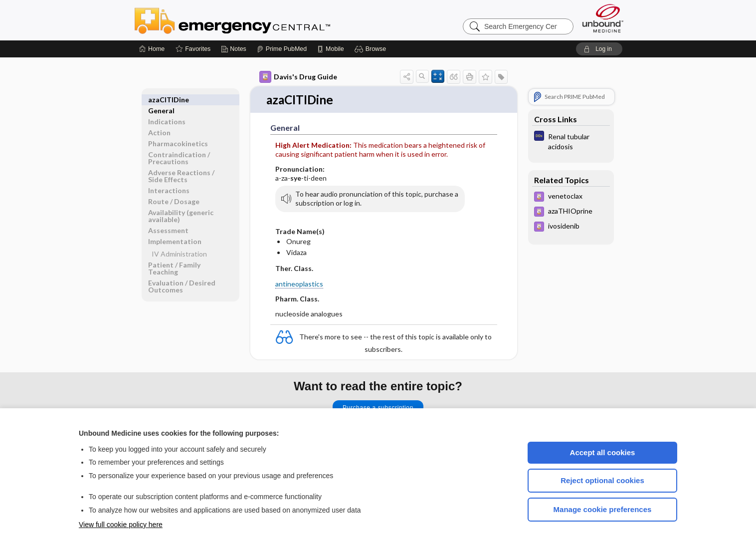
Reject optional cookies (602, 480)
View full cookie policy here (121, 525)
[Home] (152, 49)
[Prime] (282, 49)
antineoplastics (299, 284)
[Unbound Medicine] (603, 18)
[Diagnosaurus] (571, 141)
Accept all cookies (603, 452)
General (161, 100)
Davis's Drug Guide (298, 77)
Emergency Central (258, 20)
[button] (372, 49)
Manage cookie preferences (603, 509)
